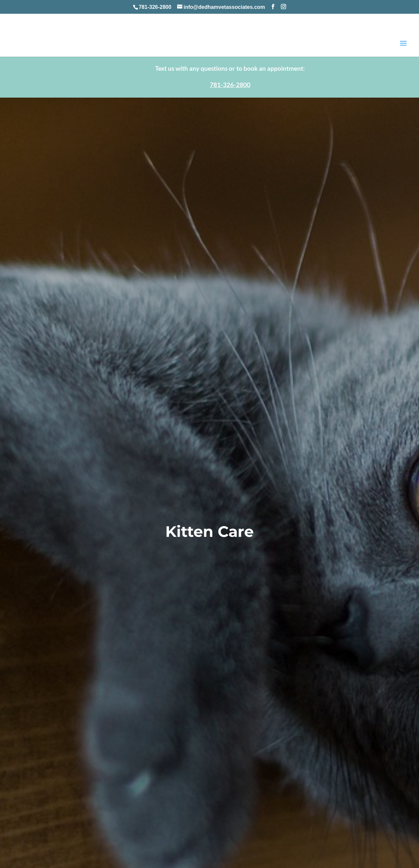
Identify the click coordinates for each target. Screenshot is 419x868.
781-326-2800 (155, 7)
